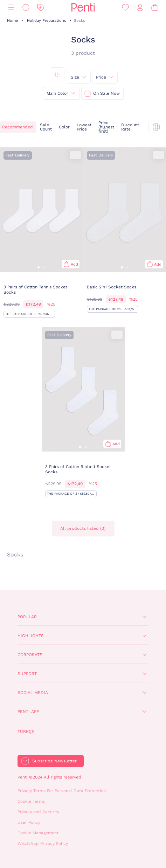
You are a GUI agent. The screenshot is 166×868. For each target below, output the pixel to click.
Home (12, 21)
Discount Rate (130, 127)
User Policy (29, 822)
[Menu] (11, 8)
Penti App (28, 712)
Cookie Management (38, 833)
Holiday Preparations (47, 21)
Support (27, 674)
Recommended (18, 127)
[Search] (26, 8)
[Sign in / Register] (140, 8)
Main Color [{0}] (57, 93)
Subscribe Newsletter (54, 761)
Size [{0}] (75, 77)
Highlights (31, 636)
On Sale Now (106, 93)
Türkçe (26, 732)
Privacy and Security (38, 812)
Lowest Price (84, 127)
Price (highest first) (106, 127)
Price (101, 77)
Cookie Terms (31, 801)
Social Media (33, 693)
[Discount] (41, 8)
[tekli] (156, 127)
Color (64, 127)
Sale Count (46, 127)
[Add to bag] (71, 264)
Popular (27, 617)
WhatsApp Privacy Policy (43, 843)
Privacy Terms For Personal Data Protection (62, 791)
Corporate (30, 655)
